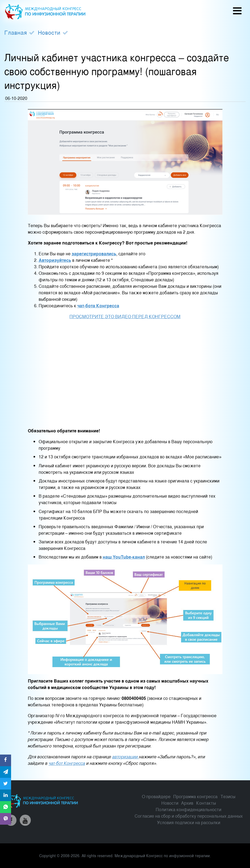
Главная (16, 32)
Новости (49, 32)
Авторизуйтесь (55, 260)
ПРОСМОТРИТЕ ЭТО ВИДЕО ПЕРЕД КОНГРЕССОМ (125, 316)
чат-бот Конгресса (67, 763)
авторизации (126, 757)
